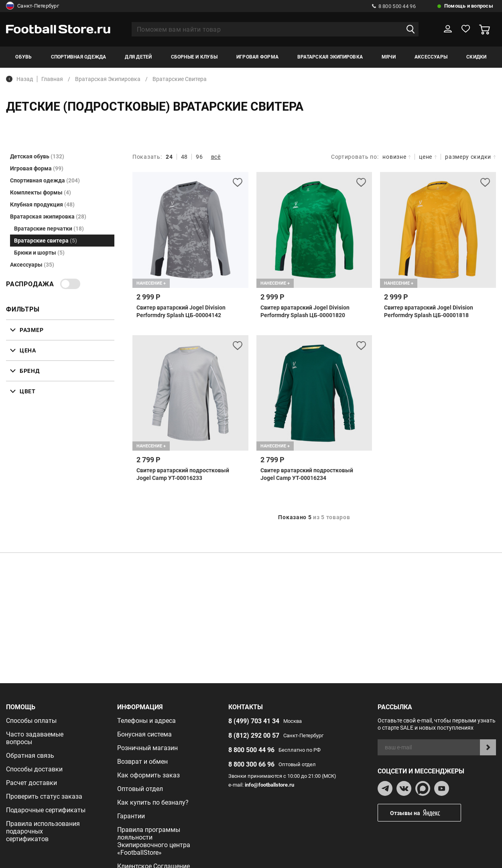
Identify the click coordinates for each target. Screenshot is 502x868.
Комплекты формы (41, 192)
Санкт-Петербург (33, 6)
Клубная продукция (42, 204)
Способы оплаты (31, 721)
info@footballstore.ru (269, 785)
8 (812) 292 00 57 (254, 735)
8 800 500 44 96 (394, 6)
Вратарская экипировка (330, 57)
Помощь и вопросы (469, 6)
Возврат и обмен (142, 762)
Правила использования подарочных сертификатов (43, 831)
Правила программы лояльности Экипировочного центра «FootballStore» (154, 841)
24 (169, 157)
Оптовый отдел (140, 789)
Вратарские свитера (46, 241)
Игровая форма (257, 57)
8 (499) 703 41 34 (254, 721)
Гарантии (131, 816)
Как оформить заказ (148, 775)
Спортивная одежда (79, 57)
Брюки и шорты (39, 253)
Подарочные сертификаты (46, 810)
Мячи (389, 57)
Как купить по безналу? (153, 802)
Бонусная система (144, 734)
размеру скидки (470, 157)
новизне (397, 157)
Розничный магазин (147, 748)
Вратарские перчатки (49, 229)
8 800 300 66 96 (251, 764)
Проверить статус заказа (44, 796)
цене (428, 157)
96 (199, 157)
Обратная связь (30, 756)
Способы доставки (34, 769)
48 (184, 157)
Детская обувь (37, 156)
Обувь (23, 57)
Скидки (476, 57)
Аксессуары (431, 57)
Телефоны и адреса (146, 721)
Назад (19, 79)
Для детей (138, 57)
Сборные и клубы (194, 57)
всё (216, 157)
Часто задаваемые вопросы (35, 738)
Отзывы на (425, 813)
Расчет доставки (32, 783)
